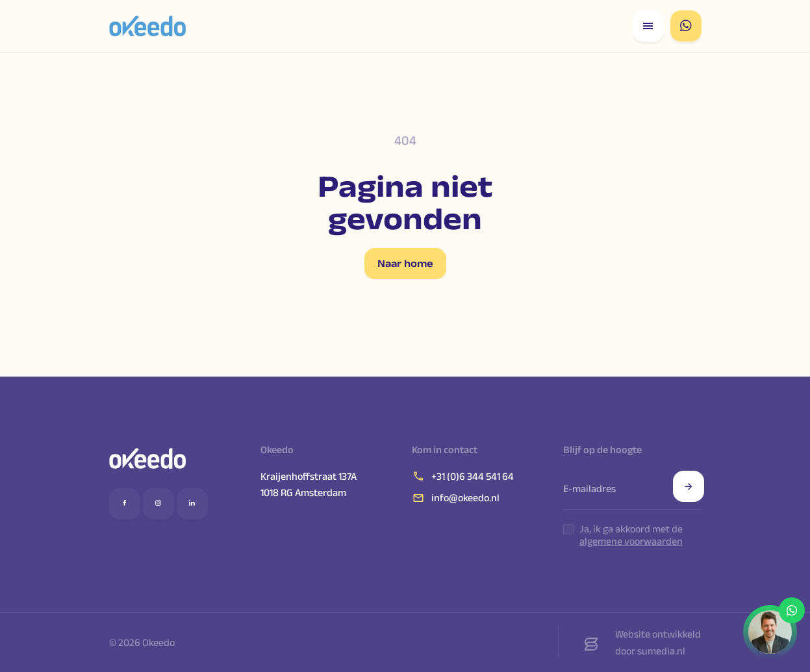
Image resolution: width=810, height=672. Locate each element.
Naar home (405, 263)
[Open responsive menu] (648, 26)
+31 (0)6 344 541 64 (463, 476)
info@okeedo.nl (456, 498)
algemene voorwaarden (631, 541)
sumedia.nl (661, 651)
